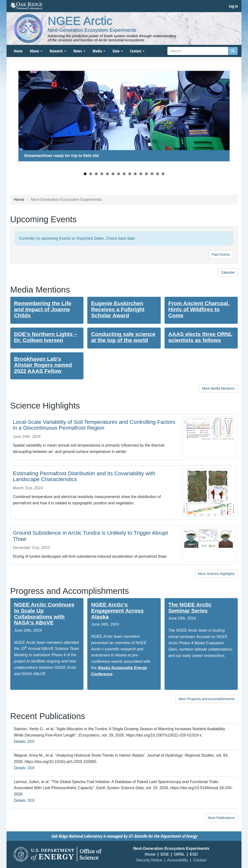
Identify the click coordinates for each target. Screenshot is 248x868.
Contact (137, 51)
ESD (194, 854)
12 (146, 174)
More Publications (221, 818)
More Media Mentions (218, 388)
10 (135, 174)
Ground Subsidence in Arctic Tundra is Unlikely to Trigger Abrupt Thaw (90, 536)
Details (20, 741)
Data (118, 51)
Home (18, 51)
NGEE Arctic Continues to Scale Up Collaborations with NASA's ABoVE (44, 614)
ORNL (179, 854)
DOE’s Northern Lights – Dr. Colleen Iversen (46, 337)
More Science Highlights (216, 574)
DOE (165, 854)
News (79, 51)
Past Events (221, 254)
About (36, 51)
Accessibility (178, 860)
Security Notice (149, 860)
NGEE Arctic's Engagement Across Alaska (117, 611)
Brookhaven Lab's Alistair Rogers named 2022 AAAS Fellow (43, 365)
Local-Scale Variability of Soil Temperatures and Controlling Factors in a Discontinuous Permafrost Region (94, 425)
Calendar (228, 272)
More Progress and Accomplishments (207, 699)
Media (99, 51)
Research (58, 51)
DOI (31, 741)
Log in (233, 6)
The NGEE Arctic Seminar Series (190, 608)
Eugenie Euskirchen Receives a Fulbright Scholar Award (118, 309)
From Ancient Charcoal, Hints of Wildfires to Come (199, 309)
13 (152, 174)
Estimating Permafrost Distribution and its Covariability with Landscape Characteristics (84, 476)
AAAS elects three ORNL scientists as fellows (200, 337)
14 (158, 174)
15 (163, 174)
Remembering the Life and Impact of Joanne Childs (43, 309)
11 (141, 174)
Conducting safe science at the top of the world (123, 337)
